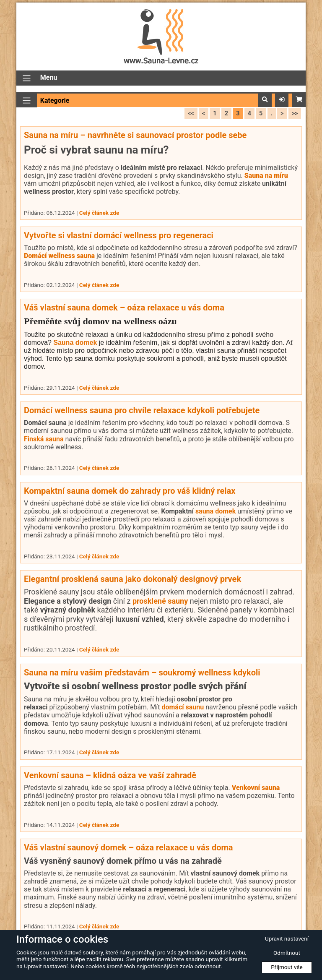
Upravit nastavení (287, 938)
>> (295, 113)
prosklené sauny (160, 601)
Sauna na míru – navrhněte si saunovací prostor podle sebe (135, 135)
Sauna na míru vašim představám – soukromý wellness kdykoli (142, 672)
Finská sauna (44, 439)
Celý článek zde (99, 213)
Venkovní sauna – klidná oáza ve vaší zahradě (110, 775)
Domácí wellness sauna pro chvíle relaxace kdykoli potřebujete (142, 410)
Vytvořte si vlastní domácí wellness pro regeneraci (119, 235)
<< (191, 113)
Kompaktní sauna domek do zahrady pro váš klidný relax (130, 491)
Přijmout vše (287, 967)
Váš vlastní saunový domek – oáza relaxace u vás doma (129, 847)
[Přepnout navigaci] (27, 78)
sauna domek (216, 511)
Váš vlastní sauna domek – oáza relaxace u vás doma (124, 308)
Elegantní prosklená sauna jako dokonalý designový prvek (132, 579)
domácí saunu (183, 707)
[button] (265, 100)
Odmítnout (287, 953)
